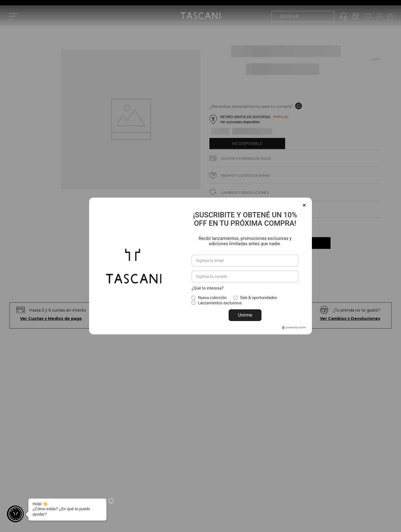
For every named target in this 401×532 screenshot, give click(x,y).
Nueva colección (212, 298)
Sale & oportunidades (259, 298)
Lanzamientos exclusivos (220, 303)
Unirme (245, 315)
